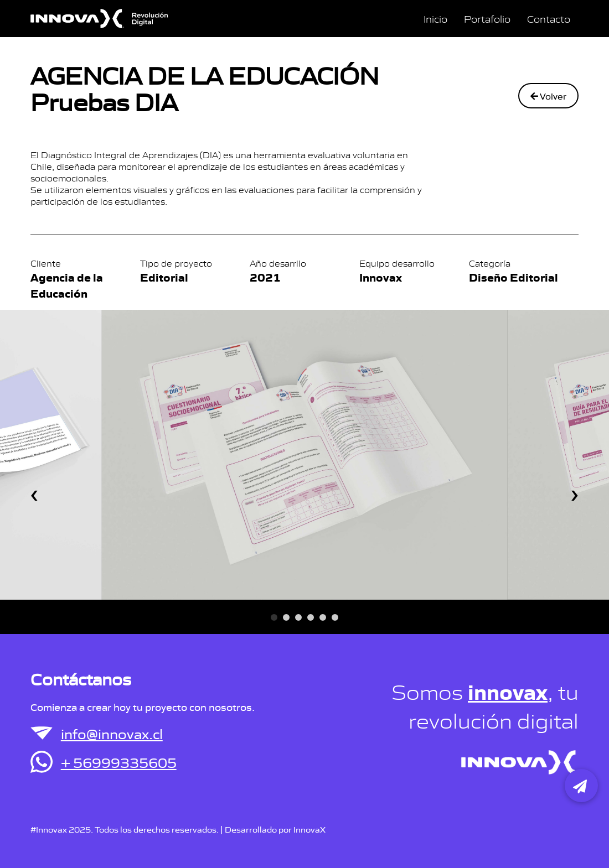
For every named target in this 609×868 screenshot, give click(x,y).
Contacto (549, 19)
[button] (274, 617)
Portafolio (487, 19)
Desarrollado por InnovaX (275, 829)
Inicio (435, 19)
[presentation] (34, 491)
